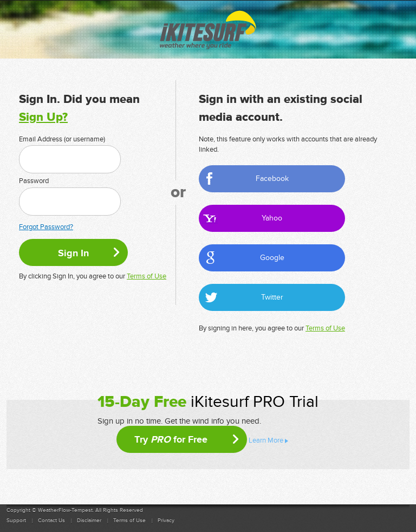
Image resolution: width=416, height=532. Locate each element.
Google (272, 258)
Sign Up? (43, 117)
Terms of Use (147, 276)
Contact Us (51, 521)
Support (16, 521)
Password (34, 181)
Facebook (272, 179)
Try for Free (171, 439)
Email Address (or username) (62, 139)
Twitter (272, 297)
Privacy (166, 521)
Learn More (266, 440)
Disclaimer (89, 521)
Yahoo (272, 218)
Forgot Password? (46, 227)
